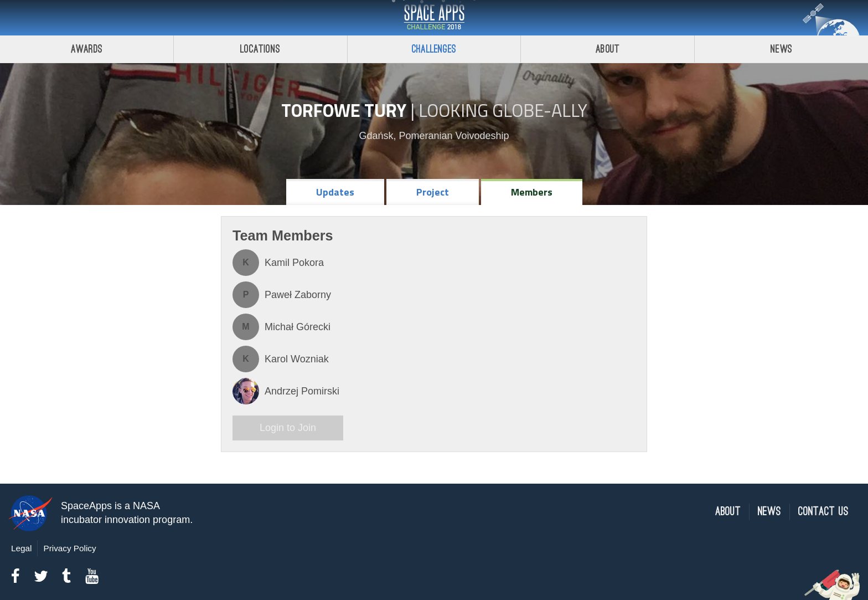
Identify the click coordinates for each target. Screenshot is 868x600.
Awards (87, 49)
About (608, 49)
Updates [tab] (335, 192)
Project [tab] (433, 192)
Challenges (434, 49)
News (781, 49)
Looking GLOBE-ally (503, 110)
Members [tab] (532, 192)
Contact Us (823, 512)
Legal (21, 548)
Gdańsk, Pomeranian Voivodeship (434, 136)
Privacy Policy (69, 548)
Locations (260, 49)
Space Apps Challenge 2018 (434, 18)
